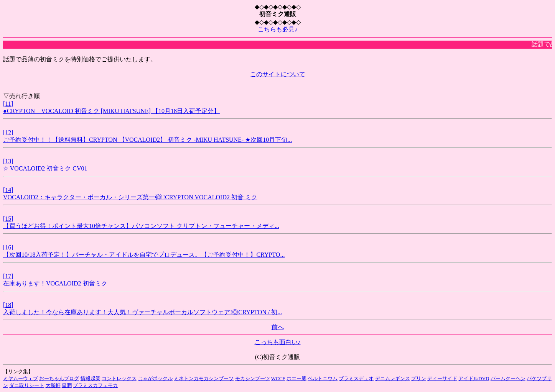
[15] (8, 219)
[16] (8, 247)
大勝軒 (53, 385)
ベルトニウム (323, 378)
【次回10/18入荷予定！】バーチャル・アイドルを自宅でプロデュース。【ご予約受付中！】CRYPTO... (144, 255)
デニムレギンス (393, 378)
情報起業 (91, 378)
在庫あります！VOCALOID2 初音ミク (55, 283)
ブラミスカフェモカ (95, 385)
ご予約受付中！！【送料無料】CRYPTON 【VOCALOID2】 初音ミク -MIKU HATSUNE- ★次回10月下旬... (147, 140)
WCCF (278, 378)
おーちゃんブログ (59, 378)
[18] (8, 305)
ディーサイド (442, 378)
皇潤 (67, 385)
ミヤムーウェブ (21, 378)
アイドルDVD (474, 378)
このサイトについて (278, 74)
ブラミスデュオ (356, 378)
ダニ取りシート (27, 385)
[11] (8, 104)
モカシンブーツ (253, 378)
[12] (8, 132)
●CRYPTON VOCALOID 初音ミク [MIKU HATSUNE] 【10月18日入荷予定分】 (111, 111)
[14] (8, 190)
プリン (419, 378)
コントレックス (119, 378)
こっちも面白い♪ (278, 342)
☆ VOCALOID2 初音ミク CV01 (45, 168)
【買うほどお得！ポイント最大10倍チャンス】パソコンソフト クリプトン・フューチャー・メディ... (141, 226)
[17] (8, 276)
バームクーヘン (508, 378)
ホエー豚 (296, 378)
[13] (8, 161)
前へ (278, 327)
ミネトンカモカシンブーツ (204, 378)
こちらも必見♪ (278, 29)
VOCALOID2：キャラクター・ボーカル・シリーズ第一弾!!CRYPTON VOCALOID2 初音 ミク (130, 197)
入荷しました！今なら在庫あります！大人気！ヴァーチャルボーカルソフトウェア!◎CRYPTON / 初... (142, 312)
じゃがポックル (155, 378)
